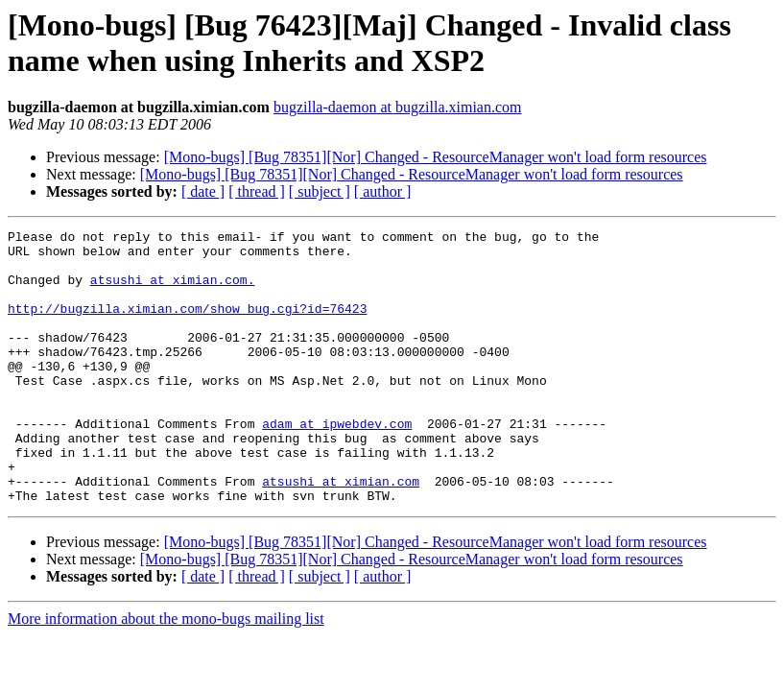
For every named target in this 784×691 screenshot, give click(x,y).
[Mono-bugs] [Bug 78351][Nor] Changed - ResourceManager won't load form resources (436, 157)
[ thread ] (257, 191)
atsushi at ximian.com (341, 533)
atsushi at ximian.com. (173, 291)
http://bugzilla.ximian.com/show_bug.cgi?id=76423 (187, 325)
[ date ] (203, 191)
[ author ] (383, 191)
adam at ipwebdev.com (337, 464)
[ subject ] (320, 191)
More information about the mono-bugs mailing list (166, 673)
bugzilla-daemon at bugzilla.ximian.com (398, 107)
